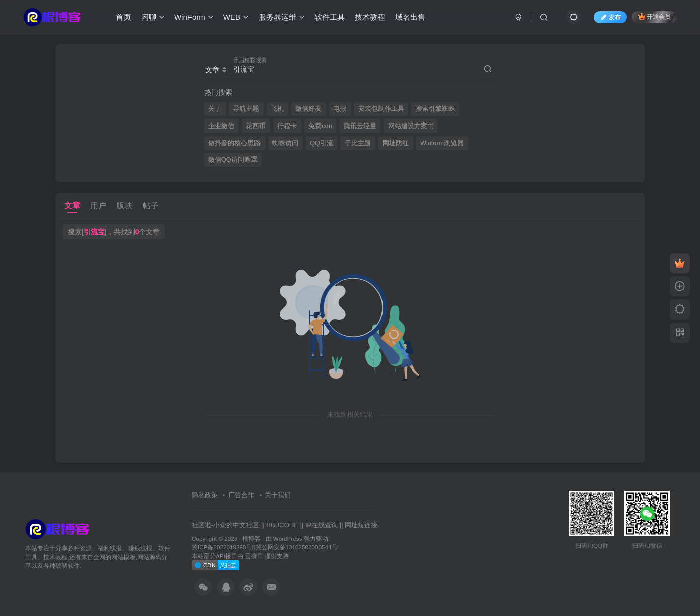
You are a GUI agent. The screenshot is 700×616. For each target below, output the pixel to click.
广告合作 (241, 495)
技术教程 (370, 17)
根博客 (251, 539)
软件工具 (330, 17)
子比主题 (358, 143)
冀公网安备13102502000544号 (297, 547)
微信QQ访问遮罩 (233, 160)
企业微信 (221, 126)
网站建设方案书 (411, 126)
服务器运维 (281, 17)
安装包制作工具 (381, 109)
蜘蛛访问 (285, 143)
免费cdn (320, 126)
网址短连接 (361, 525)
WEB (236, 17)
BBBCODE (282, 525)
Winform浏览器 (442, 143)
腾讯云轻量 (360, 126)
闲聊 (153, 17)
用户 (98, 205)
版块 (124, 205)
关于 (215, 109)
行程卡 (287, 126)
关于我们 (278, 495)
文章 (72, 205)
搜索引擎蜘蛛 (435, 109)
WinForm (194, 17)
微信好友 (308, 109)
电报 (340, 109)
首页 (123, 17)
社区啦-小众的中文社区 (225, 525)
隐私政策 (205, 495)
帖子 (151, 205)
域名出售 (410, 17)
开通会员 (654, 16)
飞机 (277, 109)
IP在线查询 (322, 525)
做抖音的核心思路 (234, 143)
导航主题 (246, 109)
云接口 (254, 556)
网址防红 (396, 143)
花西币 (256, 126)
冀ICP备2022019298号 (222, 547)
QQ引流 (322, 143)
